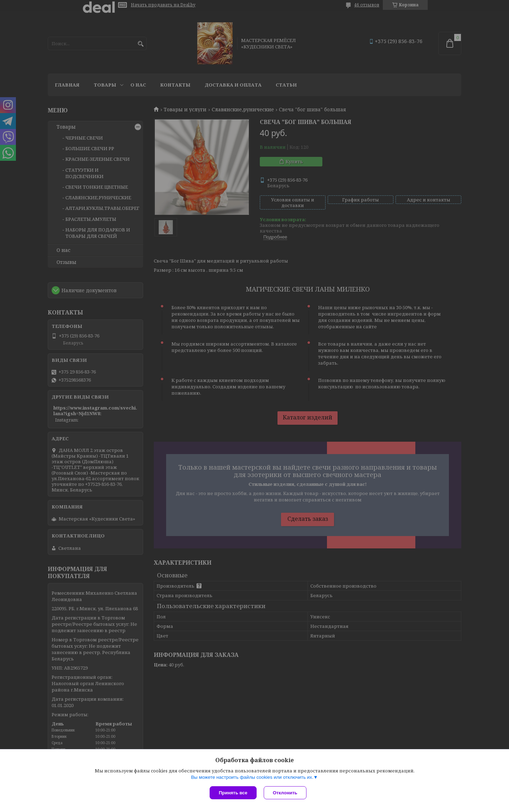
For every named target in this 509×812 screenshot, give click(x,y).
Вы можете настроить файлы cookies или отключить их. (252, 777)
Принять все (233, 793)
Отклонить (285, 793)
